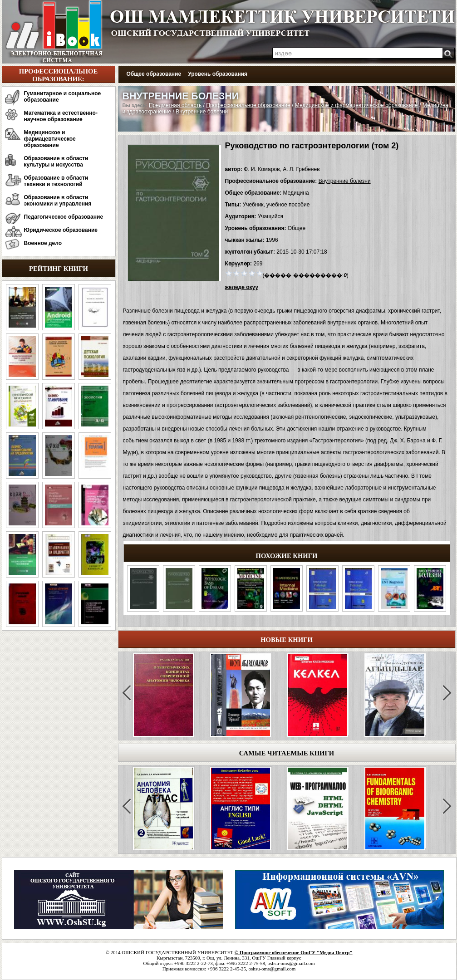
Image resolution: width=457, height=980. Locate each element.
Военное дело (43, 243)
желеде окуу (242, 287)
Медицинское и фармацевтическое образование (50, 139)
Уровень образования (218, 74)
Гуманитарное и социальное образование (63, 97)
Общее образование (154, 74)
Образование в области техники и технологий (56, 181)
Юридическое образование (61, 230)
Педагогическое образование (64, 217)
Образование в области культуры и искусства (56, 162)
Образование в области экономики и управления (58, 201)
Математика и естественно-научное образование (61, 116)
